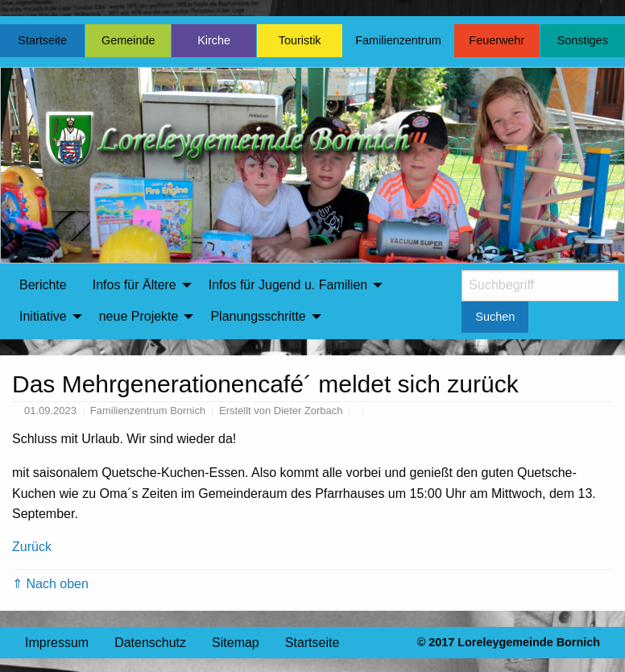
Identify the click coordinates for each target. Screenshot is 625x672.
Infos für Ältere (135, 285)
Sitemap (236, 643)
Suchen (495, 317)
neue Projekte (139, 316)
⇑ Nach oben (50, 584)
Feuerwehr (497, 40)
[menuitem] (43, 285)
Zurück (32, 547)
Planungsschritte (258, 316)
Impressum (57, 643)
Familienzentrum (398, 40)
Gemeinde (128, 40)
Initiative (43, 316)
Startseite (42, 40)
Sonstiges (583, 40)
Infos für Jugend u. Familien (288, 285)
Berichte (43, 285)
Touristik (300, 40)
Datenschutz (150, 643)
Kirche (214, 40)
